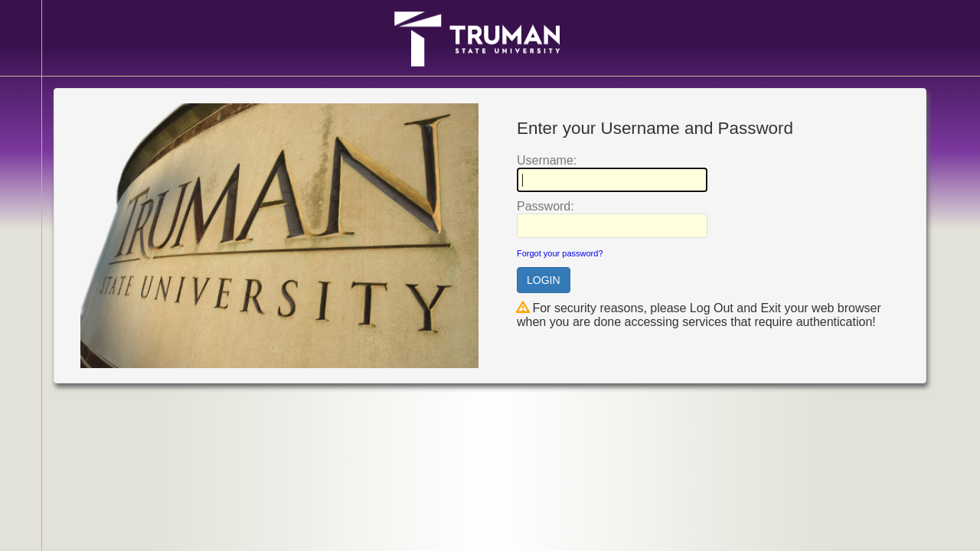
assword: (546, 206)
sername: (547, 160)
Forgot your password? (560, 253)
